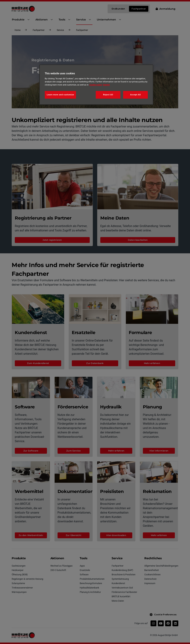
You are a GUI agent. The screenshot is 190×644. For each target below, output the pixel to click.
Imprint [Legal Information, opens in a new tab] (106, 85)
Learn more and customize (60, 95)
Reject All (108, 95)
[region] (96, 85)
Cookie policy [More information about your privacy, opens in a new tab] (96, 85)
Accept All (136, 95)
